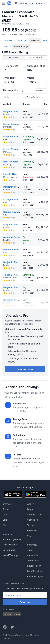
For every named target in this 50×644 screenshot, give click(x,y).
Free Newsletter (11, 545)
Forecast (35, 41)
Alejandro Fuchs (12, 237)
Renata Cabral (11, 162)
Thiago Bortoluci (12, 275)
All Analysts (14, 57)
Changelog (33, 520)
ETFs (5, 520)
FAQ (29, 536)
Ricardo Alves (10, 174)
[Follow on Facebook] (5, 627)
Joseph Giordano (12, 124)
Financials (22, 41)
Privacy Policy (34, 566)
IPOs (5, 514)
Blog (5, 525)
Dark (17, 614)
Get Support (9, 550)
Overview (8, 41)
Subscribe (25, 602)
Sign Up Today (25, 369)
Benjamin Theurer (13, 111)
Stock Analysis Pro (12, 539)
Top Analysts (36, 57)
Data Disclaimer (35, 571)
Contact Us (33, 555)
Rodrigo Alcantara (13, 137)
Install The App (10, 555)
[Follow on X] (12, 627)
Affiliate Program (36, 576)
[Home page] (10, 3)
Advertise (32, 530)
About (30, 550)
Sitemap (31, 525)
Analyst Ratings (21, 46)
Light (7, 614)
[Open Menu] (4, 3)
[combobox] (31, 3)
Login (30, 509)
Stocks (6, 509)
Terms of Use (34, 561)
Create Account (35, 514)
